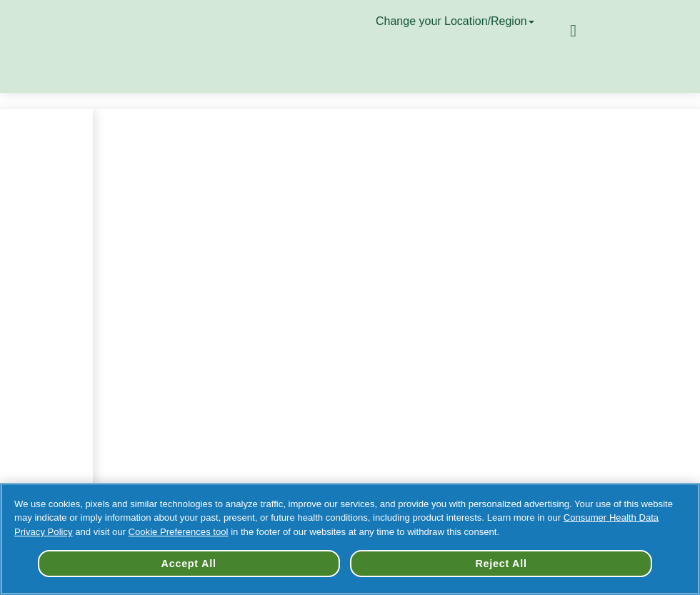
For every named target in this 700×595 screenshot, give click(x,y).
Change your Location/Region (456, 21)
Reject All (501, 564)
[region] (350, 539)
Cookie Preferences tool (179, 532)
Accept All (189, 564)
